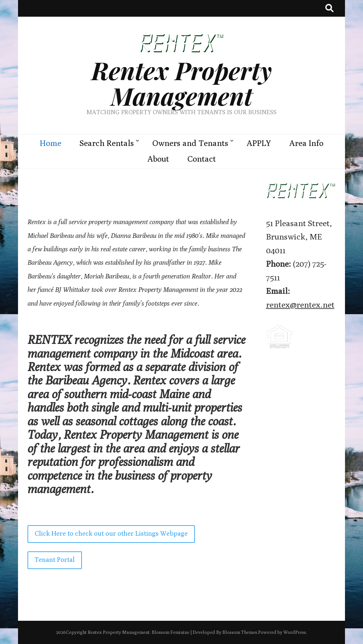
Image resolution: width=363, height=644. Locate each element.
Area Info (306, 143)
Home (50, 143)
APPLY (259, 143)
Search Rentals (107, 143)
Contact (202, 159)
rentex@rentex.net (300, 305)
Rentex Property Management (182, 83)
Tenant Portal (55, 559)
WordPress (295, 632)
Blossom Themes (240, 632)
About (158, 159)
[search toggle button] (329, 8)
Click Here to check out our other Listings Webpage (111, 533)
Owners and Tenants (190, 143)
